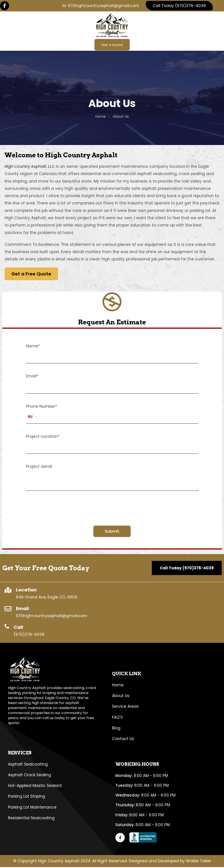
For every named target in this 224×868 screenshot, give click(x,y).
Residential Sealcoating (31, 819)
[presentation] (61, 510)
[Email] (8, 610)
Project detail (39, 467)
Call (18, 628)
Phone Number (41, 407)
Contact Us (123, 740)
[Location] (8, 591)
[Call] (7, 627)
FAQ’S (117, 718)
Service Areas (125, 707)
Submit (112, 532)
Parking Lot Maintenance (32, 808)
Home (118, 686)
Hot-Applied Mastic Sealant (35, 787)
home (101, 117)
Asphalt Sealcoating (28, 765)
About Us (121, 697)
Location (26, 591)
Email (32, 377)
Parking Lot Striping (27, 797)
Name (33, 347)
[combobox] (32, 418)
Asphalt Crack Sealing (29, 776)
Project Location (43, 437)
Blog (116, 729)
